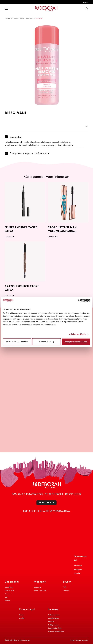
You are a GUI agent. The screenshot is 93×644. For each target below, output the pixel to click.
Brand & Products (40, 591)
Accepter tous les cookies (76, 342)
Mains (22, 18)
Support (86, 2)
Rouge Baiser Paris (55, 628)
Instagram (78, 569)
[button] (46, 137)
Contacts (66, 591)
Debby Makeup (54, 625)
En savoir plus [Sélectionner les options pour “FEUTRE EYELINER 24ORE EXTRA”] (10, 236)
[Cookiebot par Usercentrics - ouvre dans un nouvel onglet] (80, 300)
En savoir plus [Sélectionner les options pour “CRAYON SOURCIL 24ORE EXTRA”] (10, 295)
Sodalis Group (53, 618)
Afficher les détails (77, 334)
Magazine (37, 587)
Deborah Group (54, 615)
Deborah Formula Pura (56, 632)
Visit (72, 640)
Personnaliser (47, 342)
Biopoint (51, 621)
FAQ (65, 587)
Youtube (77, 573)
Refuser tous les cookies (17, 342)
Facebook (78, 566)
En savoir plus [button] (53, 236)
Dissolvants (30, 18)
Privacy (22, 615)
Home (7, 18)
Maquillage (14, 18)
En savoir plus (46, 503)
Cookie (22, 618)
